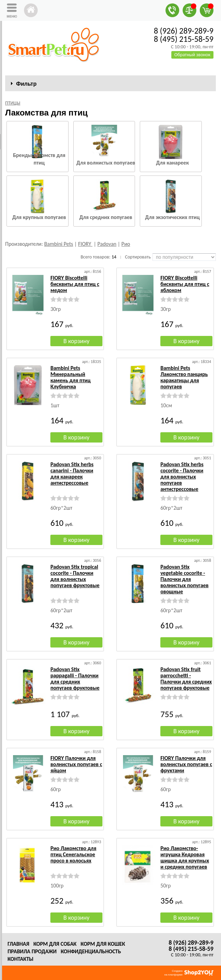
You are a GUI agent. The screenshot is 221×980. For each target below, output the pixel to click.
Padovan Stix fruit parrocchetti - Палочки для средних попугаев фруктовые (186, 679)
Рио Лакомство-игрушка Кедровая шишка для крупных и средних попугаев (185, 857)
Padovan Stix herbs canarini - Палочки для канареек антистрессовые (72, 474)
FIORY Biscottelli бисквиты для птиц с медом (75, 284)
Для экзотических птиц (173, 217)
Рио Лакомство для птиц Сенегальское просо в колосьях (73, 854)
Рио (126, 244)
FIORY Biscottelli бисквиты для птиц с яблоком (185, 284)
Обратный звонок (192, 55)
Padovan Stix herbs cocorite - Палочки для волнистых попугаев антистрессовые (182, 477)
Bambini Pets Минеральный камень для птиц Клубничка (70, 377)
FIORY (85, 244)
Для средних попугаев (106, 217)
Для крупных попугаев (39, 217)
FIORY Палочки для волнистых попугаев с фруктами (186, 764)
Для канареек (172, 163)
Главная (18, 944)
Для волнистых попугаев (106, 163)
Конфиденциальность (91, 951)
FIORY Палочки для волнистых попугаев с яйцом (76, 764)
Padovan (107, 244)
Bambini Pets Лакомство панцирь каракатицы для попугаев (184, 377)
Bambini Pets (59, 244)
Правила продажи (32, 951)
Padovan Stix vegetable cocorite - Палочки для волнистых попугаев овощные (185, 579)
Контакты (21, 959)
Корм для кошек (103, 944)
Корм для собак (55, 944)
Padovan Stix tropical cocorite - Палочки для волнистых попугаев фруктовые (75, 576)
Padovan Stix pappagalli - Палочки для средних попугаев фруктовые (75, 679)
